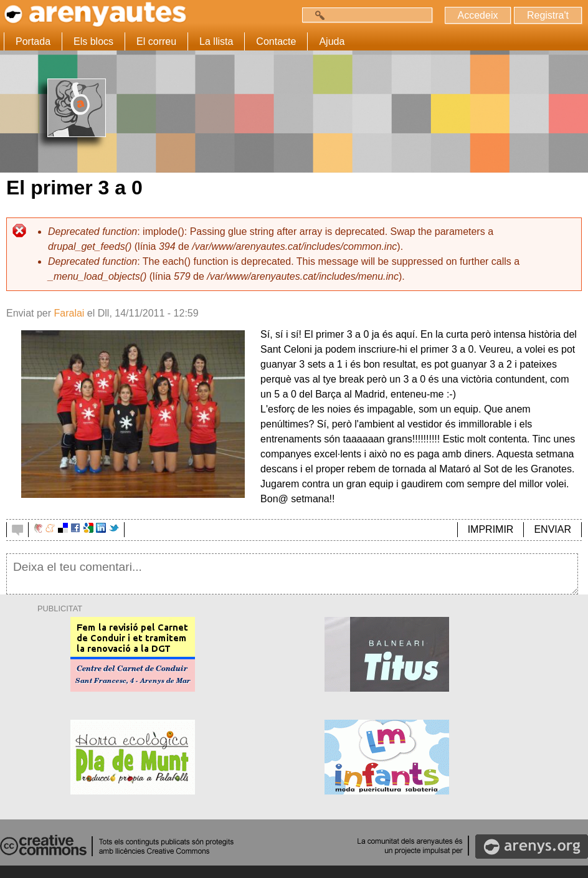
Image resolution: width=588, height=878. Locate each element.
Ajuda (332, 41)
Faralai (69, 313)
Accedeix (478, 15)
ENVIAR (552, 529)
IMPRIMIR (491, 529)
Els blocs (93, 41)
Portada (33, 41)
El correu (156, 41)
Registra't (548, 15)
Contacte (276, 41)
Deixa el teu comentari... (292, 574)
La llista (216, 41)
